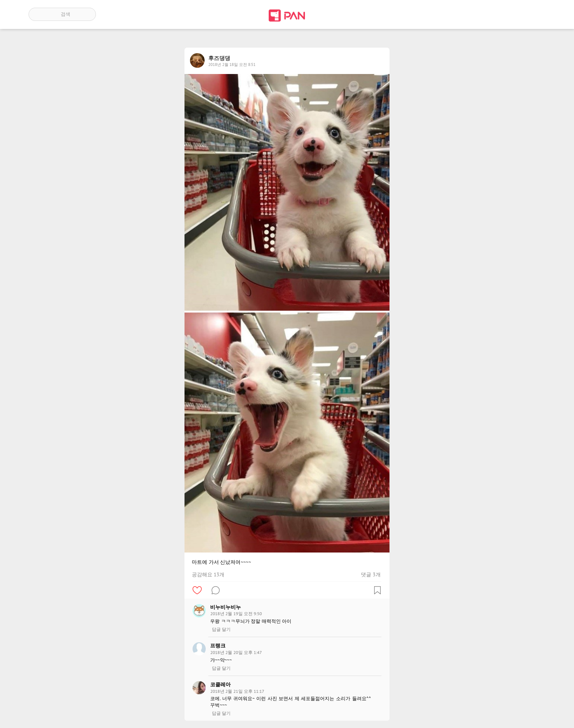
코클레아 (220, 684)
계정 (535, 14)
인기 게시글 (514, 14)
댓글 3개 (371, 574)
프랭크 (218, 646)
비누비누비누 (225, 607)
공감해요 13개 (208, 574)
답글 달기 (221, 629)
